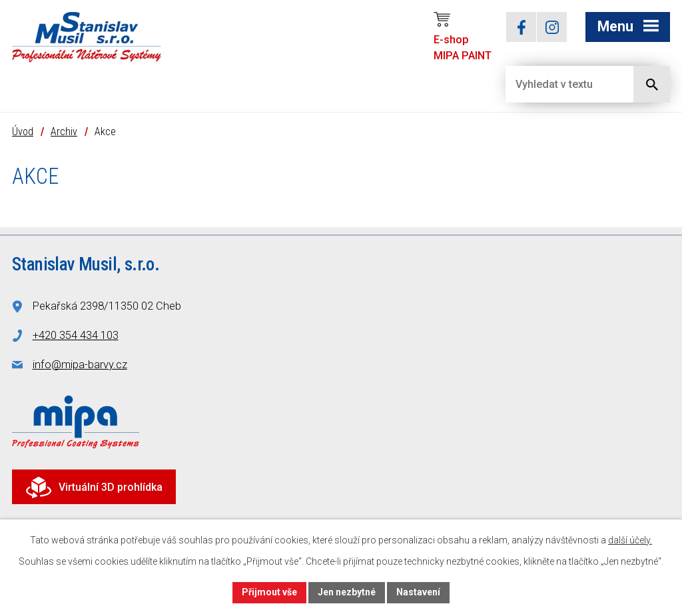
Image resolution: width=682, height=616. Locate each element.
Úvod (23, 132)
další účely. (630, 540)
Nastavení (418, 592)
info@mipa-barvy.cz (80, 365)
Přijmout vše (269, 592)
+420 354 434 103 (76, 335)
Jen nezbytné (347, 592)
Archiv (64, 132)
